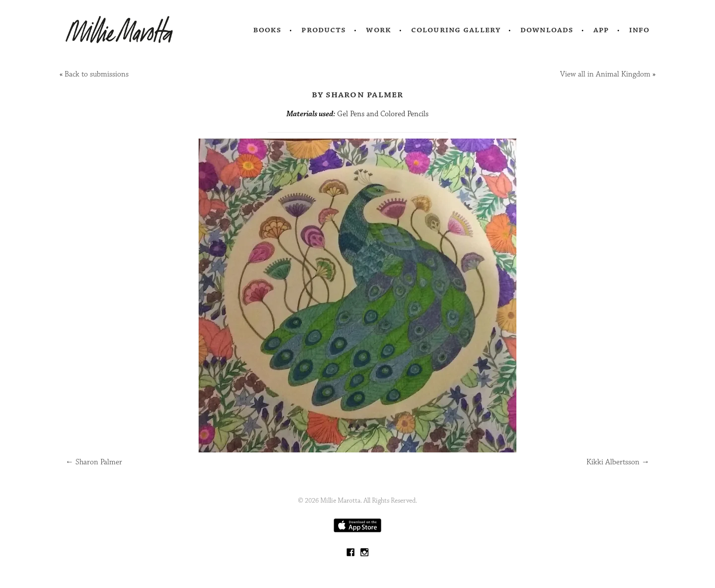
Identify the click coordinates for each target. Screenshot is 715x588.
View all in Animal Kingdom (605, 74)
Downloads (547, 30)
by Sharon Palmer (358, 94)
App (601, 30)
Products (324, 30)
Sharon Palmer (94, 462)
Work (379, 30)
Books (268, 30)
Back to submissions (97, 74)
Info (640, 30)
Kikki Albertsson (618, 462)
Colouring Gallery (456, 30)
